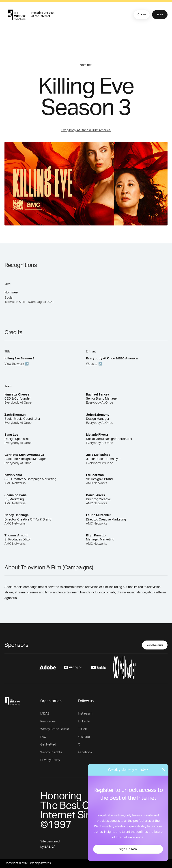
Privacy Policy (50, 760)
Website (92, 364)
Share (160, 15)
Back (141, 14)
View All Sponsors (155, 645)
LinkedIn (84, 722)
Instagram (85, 714)
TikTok (82, 729)
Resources (48, 722)
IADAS (45, 714)
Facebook (85, 752)
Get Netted (48, 745)
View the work (14, 364)
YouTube (84, 737)
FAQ (43, 737)
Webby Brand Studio (55, 729)
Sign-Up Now (128, 849)
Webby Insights (51, 752)
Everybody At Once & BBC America (86, 130)
